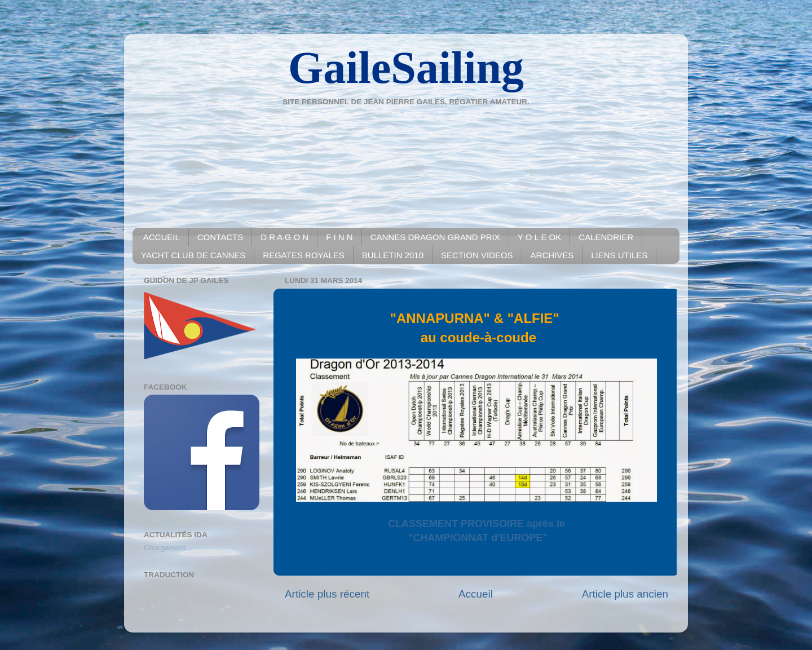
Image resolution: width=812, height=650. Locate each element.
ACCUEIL (162, 237)
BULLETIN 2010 (393, 255)
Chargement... (168, 548)
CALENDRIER (606, 237)
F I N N (339, 237)
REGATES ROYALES (304, 255)
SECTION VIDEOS (477, 255)
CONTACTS (220, 237)
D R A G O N (284, 237)
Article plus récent (327, 594)
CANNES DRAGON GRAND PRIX (435, 237)
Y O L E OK (540, 237)
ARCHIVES (552, 255)
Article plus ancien (625, 594)
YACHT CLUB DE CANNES (193, 255)
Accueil (476, 594)
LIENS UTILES (619, 255)
